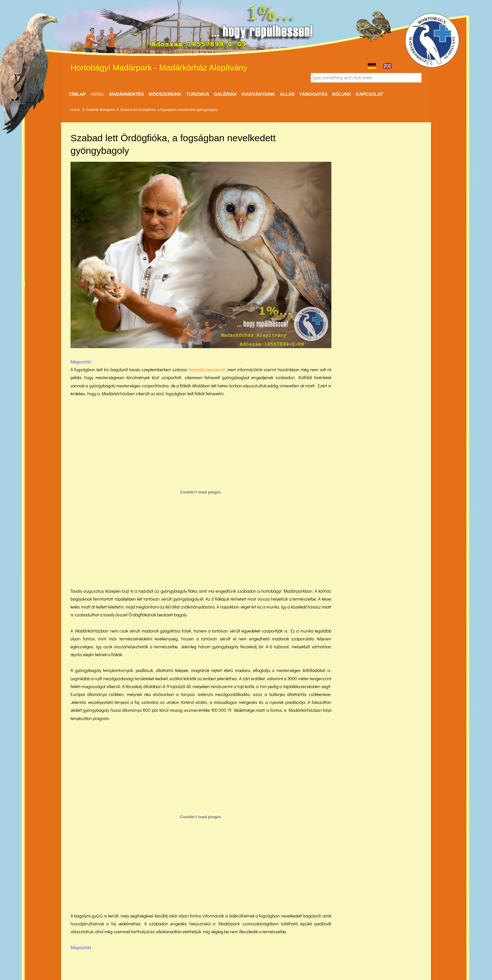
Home (75, 110)
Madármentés (126, 94)
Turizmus (198, 94)
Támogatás (313, 94)
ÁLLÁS (287, 94)
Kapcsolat (369, 94)
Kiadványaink (258, 94)
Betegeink (108, 110)
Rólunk (342, 94)
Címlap (77, 94)
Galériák (225, 94)
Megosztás (81, 362)
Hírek (98, 94)
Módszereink (165, 94)
